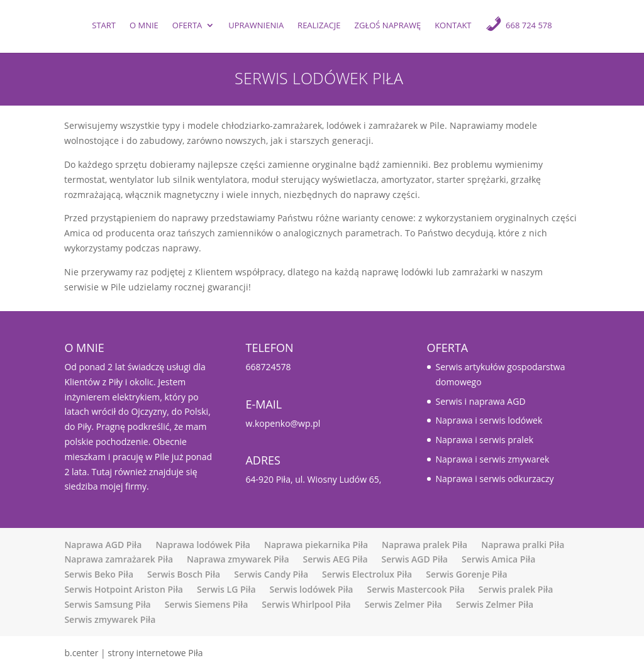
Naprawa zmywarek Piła (238, 559)
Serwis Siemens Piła (207, 604)
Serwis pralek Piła (516, 589)
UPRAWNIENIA (256, 26)
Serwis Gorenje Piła (466, 574)
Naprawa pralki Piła (523, 545)
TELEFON (269, 348)
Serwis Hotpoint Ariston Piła (124, 589)
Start (104, 26)
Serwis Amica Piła (498, 559)
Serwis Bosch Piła (184, 574)
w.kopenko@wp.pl (283, 423)
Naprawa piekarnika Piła (316, 545)
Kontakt (453, 26)
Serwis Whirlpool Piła (306, 604)
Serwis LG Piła (226, 589)
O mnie (144, 26)
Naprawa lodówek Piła (203, 545)
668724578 (268, 367)
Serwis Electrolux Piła (367, 574)
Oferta (187, 26)
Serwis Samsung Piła (107, 604)
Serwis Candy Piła (271, 574)
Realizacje (319, 26)
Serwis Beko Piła (99, 574)
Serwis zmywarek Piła (110, 619)
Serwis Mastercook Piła (415, 589)
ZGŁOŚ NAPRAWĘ (388, 26)
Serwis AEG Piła (336, 559)
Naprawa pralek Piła (425, 545)
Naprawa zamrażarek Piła (119, 559)
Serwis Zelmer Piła (403, 604)
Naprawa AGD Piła (103, 545)
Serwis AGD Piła (415, 559)
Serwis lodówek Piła (312, 589)
